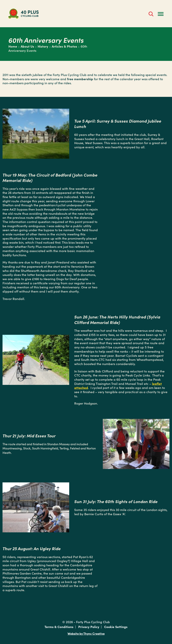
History (43, 46)
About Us (27, 46)
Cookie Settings (116, 627)
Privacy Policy (89, 627)
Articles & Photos (64, 46)
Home (13, 46)
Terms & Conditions (59, 627)
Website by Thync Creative (86, 633)
